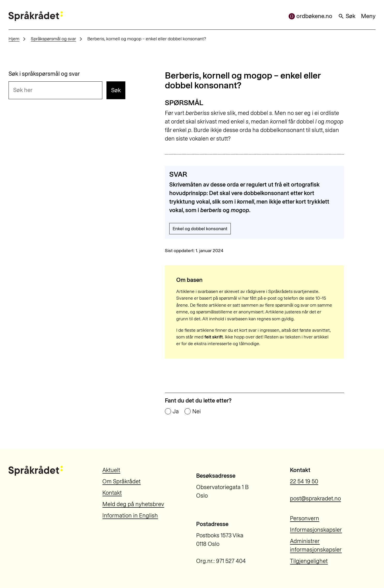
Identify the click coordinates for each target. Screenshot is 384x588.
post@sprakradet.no (315, 498)
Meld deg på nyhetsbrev (133, 504)
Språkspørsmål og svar (53, 39)
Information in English (130, 516)
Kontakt (112, 493)
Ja (176, 412)
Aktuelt (111, 470)
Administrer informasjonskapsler (316, 545)
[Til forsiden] (36, 16)
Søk (347, 16)
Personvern (305, 518)
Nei (197, 412)
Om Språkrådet (121, 481)
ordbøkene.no (310, 16)
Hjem (14, 39)
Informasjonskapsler (316, 530)
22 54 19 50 (304, 481)
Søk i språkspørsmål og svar (44, 74)
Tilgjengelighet (309, 561)
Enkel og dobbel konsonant (200, 229)
